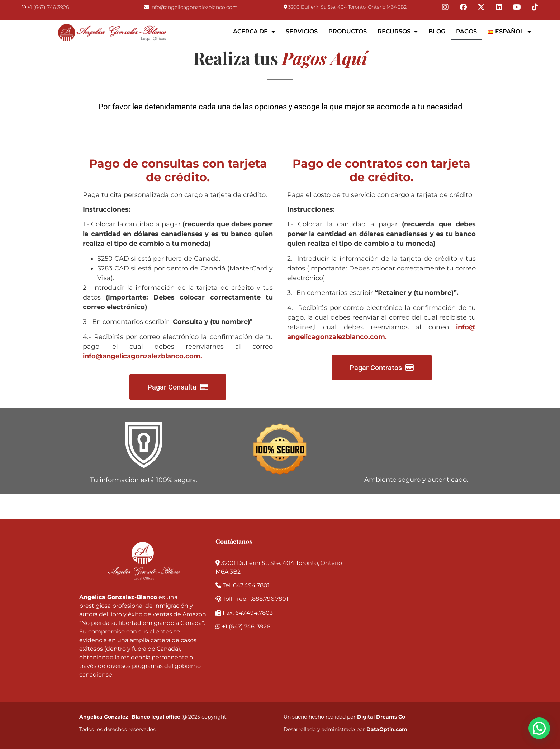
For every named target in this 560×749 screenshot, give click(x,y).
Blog (437, 31)
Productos (348, 31)
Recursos (398, 32)
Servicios (302, 31)
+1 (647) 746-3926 (48, 7)
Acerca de (254, 32)
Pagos (466, 31)
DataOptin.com (387, 729)
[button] (539, 728)
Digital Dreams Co (381, 717)
